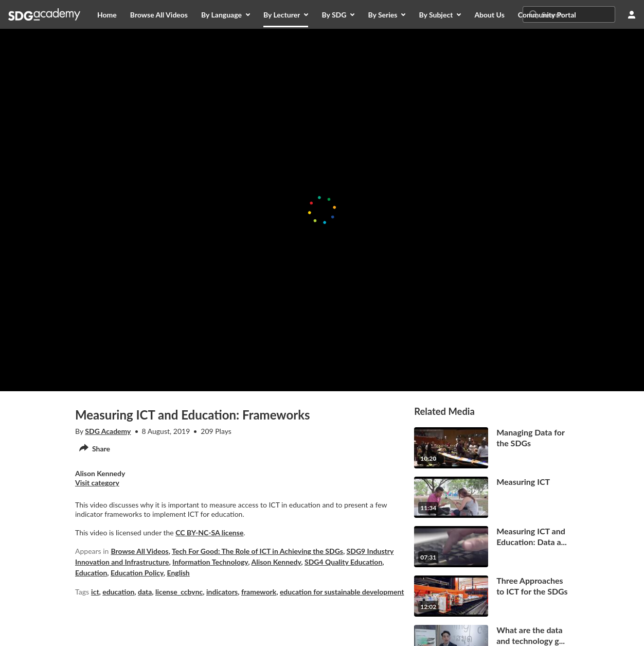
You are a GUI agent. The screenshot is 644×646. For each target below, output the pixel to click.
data (145, 592)
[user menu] (632, 14)
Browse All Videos (139, 551)
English (178, 573)
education (118, 592)
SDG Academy (108, 431)
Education (91, 573)
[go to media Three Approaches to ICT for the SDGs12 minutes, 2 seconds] (491, 596)
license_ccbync (179, 592)
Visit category (97, 483)
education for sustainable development (342, 592)
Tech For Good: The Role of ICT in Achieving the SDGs (257, 551)
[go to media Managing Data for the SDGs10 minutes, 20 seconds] (491, 448)
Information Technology (210, 562)
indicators (222, 592)
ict (95, 592)
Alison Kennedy (276, 562)
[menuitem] (107, 14)
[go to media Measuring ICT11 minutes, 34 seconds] (491, 497)
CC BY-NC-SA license (209, 532)
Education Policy (137, 573)
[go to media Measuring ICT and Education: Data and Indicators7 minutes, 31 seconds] (491, 547)
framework (259, 592)
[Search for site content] (577, 14)
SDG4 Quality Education (343, 562)
